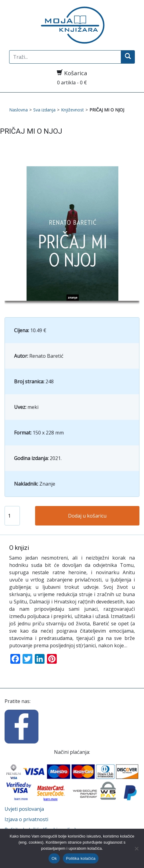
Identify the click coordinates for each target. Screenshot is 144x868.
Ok (54, 858)
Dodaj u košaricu (87, 516)
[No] (136, 849)
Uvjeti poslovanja (24, 809)
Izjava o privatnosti (26, 819)
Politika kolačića (81, 858)
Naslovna (18, 110)
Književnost (72, 110)
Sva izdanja (44, 110)
